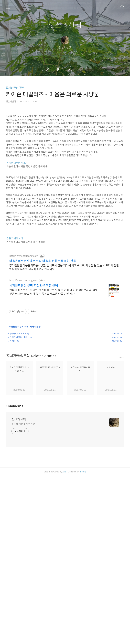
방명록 (59, 69)
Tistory (83, 640)
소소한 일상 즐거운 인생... (24, 592)
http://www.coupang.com (24, 351)
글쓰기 (48, 69)
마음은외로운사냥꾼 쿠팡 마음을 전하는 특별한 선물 (43, 356)
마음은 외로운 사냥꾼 (17, 210)
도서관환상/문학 (15, 88)
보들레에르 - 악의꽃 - (17, 429)
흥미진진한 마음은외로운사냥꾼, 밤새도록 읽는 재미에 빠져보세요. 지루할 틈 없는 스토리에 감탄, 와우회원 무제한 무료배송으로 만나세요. (64, 362)
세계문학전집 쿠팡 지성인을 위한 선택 (34, 381)
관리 (82, 69)
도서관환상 (13, 422)
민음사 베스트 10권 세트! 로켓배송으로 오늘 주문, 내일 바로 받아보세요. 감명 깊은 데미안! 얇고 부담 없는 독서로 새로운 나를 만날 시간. (53, 387)
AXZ (64, 640)
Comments (14, 574)
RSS (71, 69)
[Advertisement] (65, 135)
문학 (21, 422)
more (122, 525)
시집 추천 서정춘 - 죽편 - (18, 432)
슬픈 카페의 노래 (15, 286)
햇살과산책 (65, 26)
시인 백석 (12, 436)
